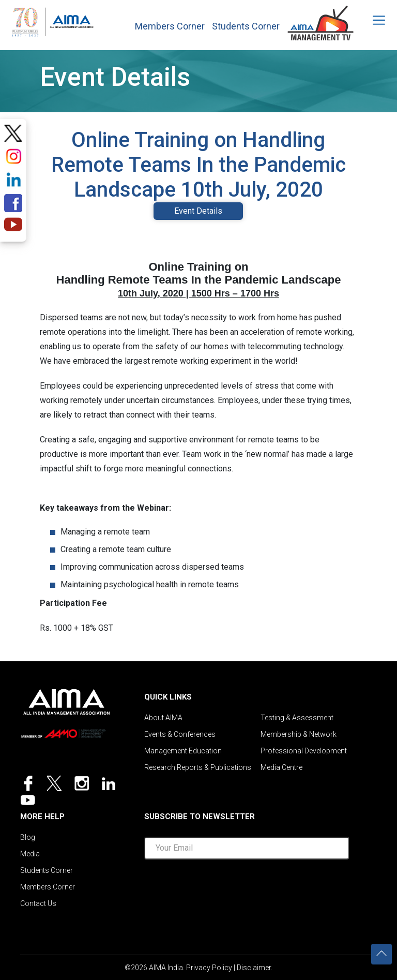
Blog (28, 837)
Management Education (183, 751)
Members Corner (170, 26)
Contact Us (38, 903)
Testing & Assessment (297, 718)
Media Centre (281, 767)
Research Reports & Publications (198, 767)
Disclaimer (254, 968)
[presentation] (247, 888)
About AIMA (163, 718)
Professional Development (304, 751)
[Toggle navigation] (372, 20)
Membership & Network (299, 734)
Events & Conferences (180, 734)
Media (30, 854)
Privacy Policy (209, 968)
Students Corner (246, 26)
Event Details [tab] (198, 211)
